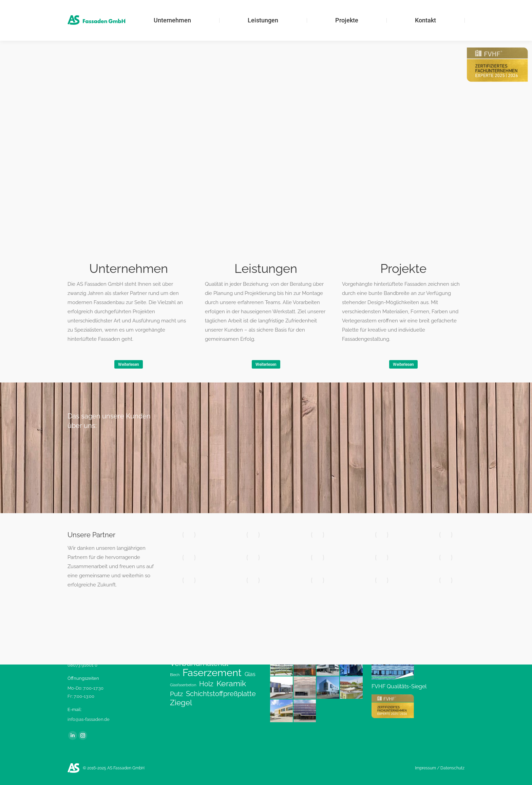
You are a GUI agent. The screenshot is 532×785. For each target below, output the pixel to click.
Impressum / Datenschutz (440, 768)
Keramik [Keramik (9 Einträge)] (231, 684)
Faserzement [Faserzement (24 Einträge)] (212, 673)
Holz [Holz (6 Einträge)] (206, 684)
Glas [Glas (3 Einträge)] (250, 674)
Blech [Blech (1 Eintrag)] (175, 675)
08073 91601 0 (82, 665)
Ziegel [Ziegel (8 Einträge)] (181, 703)
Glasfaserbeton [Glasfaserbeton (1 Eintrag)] (183, 685)
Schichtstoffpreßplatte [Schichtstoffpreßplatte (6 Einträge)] (221, 694)
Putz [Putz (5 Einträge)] (176, 694)
